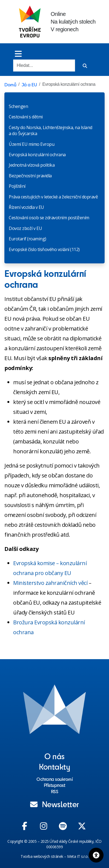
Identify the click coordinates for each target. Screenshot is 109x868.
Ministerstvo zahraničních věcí (50, 583)
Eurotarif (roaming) (28, 239)
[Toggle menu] (18, 54)
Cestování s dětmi (26, 117)
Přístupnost (55, 785)
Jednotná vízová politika (32, 165)
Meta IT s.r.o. (78, 856)
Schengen (18, 106)
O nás (55, 756)
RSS (55, 791)
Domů (10, 84)
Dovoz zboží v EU (25, 228)
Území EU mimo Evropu (31, 144)
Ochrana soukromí (55, 779)
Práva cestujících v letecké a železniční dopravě (53, 197)
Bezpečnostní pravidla (30, 176)
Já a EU (29, 84)
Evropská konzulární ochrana (37, 155)
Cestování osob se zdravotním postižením (49, 218)
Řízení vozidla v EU (26, 207)
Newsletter (55, 804)
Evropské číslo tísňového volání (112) (44, 249)
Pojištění (17, 186)
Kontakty (55, 766)
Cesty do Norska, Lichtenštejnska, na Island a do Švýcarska (51, 130)
